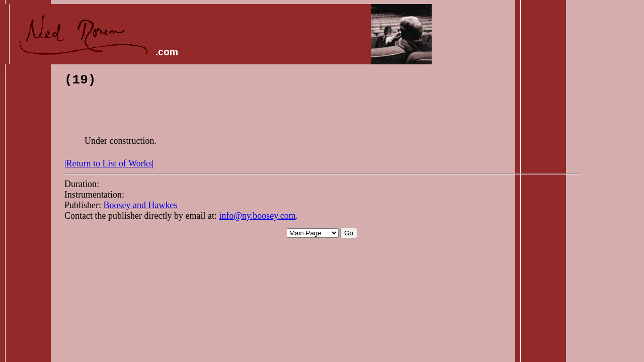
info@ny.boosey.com (257, 219)
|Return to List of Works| (109, 166)
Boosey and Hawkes (141, 208)
